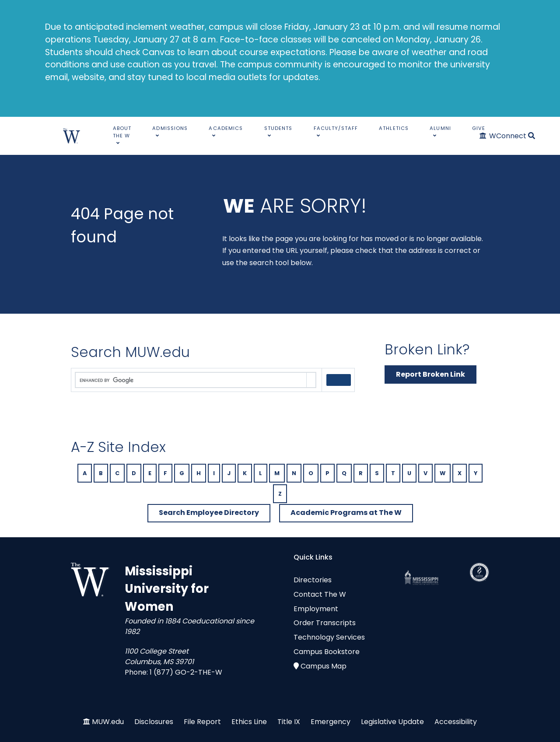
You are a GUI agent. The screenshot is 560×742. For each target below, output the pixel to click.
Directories (313, 580)
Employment (316, 609)
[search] (191, 380)
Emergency (331, 722)
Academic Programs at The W (346, 513)
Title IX (289, 722)
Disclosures (154, 722)
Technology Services (329, 637)
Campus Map (324, 666)
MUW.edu (108, 722)
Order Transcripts (325, 623)
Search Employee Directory (209, 513)
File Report (202, 722)
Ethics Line (249, 722)
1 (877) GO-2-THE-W (186, 672)
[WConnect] (503, 136)
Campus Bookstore (327, 652)
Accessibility (456, 722)
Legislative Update (392, 722)
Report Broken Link (430, 374)
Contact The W (320, 594)
